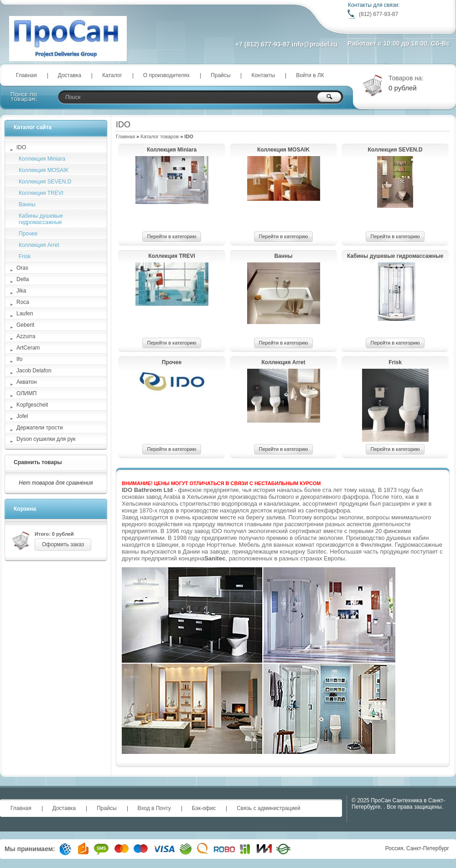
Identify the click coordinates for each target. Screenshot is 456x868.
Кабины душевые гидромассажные (395, 256)
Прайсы (220, 75)
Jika (21, 291)
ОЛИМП (26, 393)
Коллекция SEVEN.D (395, 150)
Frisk (395, 362)
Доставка (70, 75)
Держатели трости (40, 428)
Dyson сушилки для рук (46, 439)
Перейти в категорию (172, 236)
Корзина (25, 509)
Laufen (25, 314)
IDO (21, 147)
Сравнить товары (38, 462)
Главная (26, 75)
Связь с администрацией (269, 808)
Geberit (25, 325)
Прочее (172, 362)
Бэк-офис (204, 808)
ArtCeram (28, 348)
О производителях (166, 75)
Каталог (112, 75)
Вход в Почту (154, 808)
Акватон (27, 382)
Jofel (22, 416)
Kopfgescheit (32, 405)
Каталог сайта (33, 127)
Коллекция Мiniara (172, 150)
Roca (23, 302)
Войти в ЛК (310, 75)
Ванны (283, 256)
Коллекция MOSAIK (283, 150)
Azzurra (26, 336)
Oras (22, 268)
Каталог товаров (160, 136)
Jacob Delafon (34, 371)
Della (23, 279)
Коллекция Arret (284, 362)
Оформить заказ (63, 544)
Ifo (19, 359)
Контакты (263, 75)
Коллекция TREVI (172, 256)
